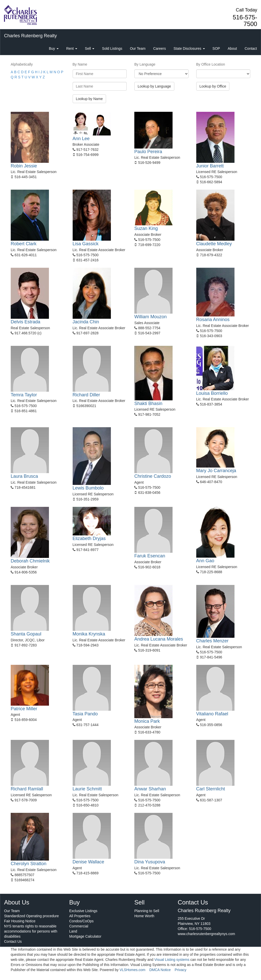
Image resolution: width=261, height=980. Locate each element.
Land (73, 931)
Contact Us (13, 941)
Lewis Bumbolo (88, 488)
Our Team (138, 48)
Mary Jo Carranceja (216, 471)
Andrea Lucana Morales (159, 639)
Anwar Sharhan (150, 789)
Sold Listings (112, 48)
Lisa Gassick (86, 244)
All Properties (80, 916)
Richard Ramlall (27, 789)
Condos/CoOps (82, 921)
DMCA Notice (160, 970)
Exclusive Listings (83, 911)
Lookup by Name (89, 99)
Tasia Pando (85, 714)
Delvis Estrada (25, 322)
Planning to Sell (147, 911)
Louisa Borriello (212, 393)
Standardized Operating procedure (31, 916)
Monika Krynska (89, 634)
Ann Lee (81, 139)
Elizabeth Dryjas (89, 538)
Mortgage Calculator (85, 936)
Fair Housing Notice (20, 921)
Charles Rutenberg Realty (30, 36)
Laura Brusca (24, 476)
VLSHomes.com (132, 970)
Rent (72, 48)
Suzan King (146, 228)
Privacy (180, 970)
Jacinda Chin (86, 322)
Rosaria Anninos (213, 320)
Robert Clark (24, 244)
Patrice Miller (24, 709)
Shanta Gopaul (26, 634)
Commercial (79, 926)
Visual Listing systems (172, 960)
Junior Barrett (210, 166)
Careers (160, 48)
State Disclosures (189, 48)
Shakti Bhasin (148, 403)
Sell (90, 48)
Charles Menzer (212, 641)
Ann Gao (205, 561)
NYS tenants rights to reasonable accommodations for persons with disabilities (31, 931)
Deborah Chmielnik (30, 561)
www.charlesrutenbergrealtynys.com (206, 934)
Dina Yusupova (150, 862)
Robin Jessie (24, 166)
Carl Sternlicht (211, 789)
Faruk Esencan (150, 556)
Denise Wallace (88, 862)
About (232, 48)
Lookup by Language (154, 86)
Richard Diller (86, 395)
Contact (251, 48)
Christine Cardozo (153, 476)
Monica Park (147, 721)
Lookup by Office (213, 86)
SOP (216, 48)
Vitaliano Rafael (212, 714)
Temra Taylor (24, 395)
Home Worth (144, 916)
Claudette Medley (214, 244)
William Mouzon (151, 317)
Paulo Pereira (148, 152)
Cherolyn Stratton (29, 864)
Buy (54, 48)
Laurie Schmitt (87, 789)
